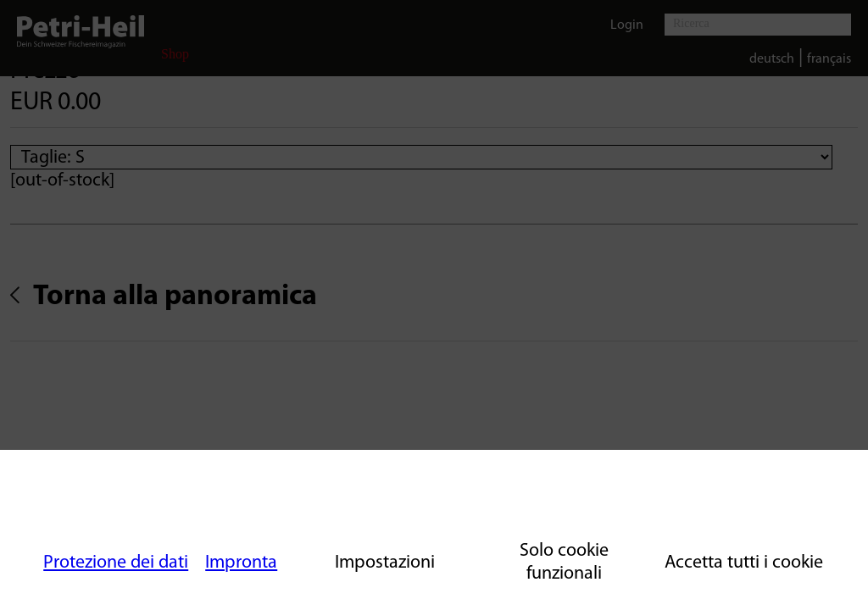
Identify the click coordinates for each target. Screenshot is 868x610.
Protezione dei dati (116, 563)
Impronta (241, 563)
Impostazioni (385, 563)
